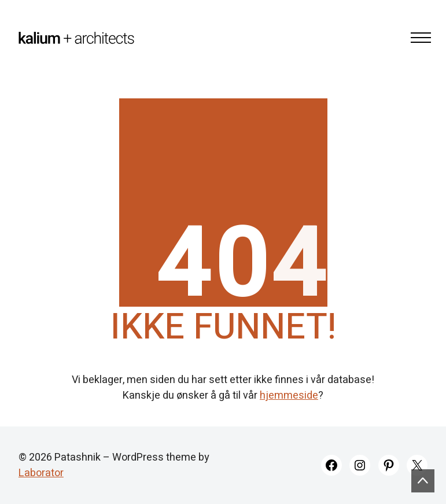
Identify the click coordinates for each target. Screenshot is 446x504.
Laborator (41, 473)
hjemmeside (289, 396)
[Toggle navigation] (417, 38)
